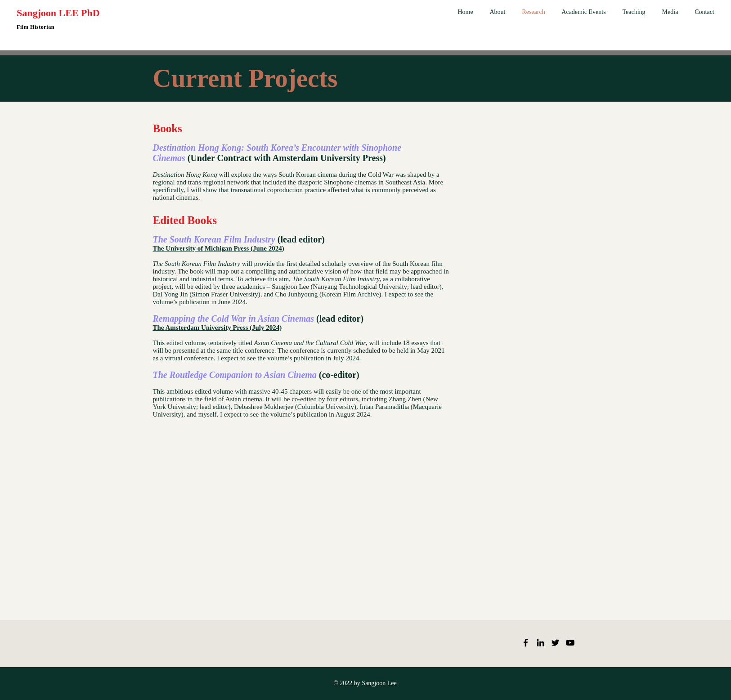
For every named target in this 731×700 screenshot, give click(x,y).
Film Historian (36, 27)
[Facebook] (526, 643)
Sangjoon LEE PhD (58, 13)
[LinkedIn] (540, 643)
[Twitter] (555, 643)
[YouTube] (570, 643)
